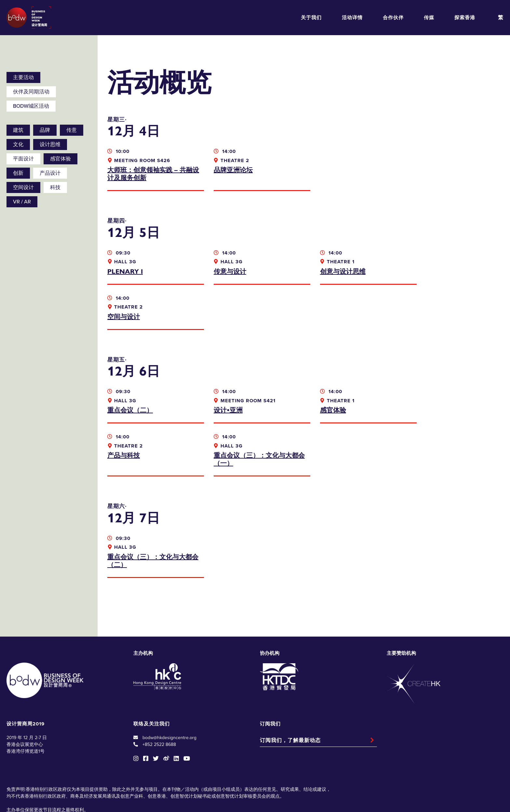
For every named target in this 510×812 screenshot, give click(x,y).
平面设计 (23, 159)
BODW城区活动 (31, 106)
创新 (18, 173)
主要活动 (23, 77)
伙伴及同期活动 (31, 92)
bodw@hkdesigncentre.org (169, 692)
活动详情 (352, 18)
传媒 (429, 18)
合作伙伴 (393, 18)
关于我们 (311, 18)
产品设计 (50, 173)
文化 (18, 145)
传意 (72, 130)
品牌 (45, 130)
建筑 (18, 130)
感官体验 (60, 159)
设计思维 (50, 145)
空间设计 (23, 187)
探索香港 (465, 18)
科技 (55, 187)
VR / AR (22, 202)
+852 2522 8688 (159, 699)
